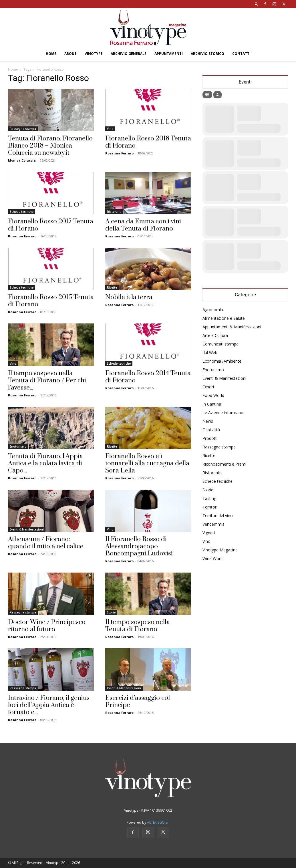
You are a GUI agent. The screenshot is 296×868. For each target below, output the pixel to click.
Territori (210, 507)
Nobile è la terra (129, 297)
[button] (257, 4)
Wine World (213, 558)
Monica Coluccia (22, 160)
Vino (110, 129)
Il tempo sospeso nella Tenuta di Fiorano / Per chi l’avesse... (47, 381)
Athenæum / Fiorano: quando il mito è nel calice (46, 543)
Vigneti (209, 533)
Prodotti (210, 438)
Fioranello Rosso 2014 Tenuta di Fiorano (148, 377)
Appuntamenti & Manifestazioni (232, 327)
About (70, 54)
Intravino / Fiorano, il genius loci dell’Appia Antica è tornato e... (49, 705)
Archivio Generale (129, 54)
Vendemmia (213, 524)
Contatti (241, 54)
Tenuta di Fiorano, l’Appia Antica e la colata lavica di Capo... (45, 463)
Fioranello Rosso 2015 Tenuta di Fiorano (51, 301)
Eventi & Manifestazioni (27, 529)
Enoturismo (18, 446)
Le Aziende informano (223, 413)
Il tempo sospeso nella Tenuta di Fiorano (138, 626)
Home (51, 54)
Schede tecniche (22, 212)
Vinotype (94, 54)
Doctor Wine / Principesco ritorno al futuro (47, 626)
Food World (213, 395)
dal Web (210, 352)
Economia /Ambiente (222, 361)
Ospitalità (211, 430)
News (208, 421)
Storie (111, 612)
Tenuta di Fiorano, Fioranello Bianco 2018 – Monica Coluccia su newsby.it (50, 146)
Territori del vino (218, 516)
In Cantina (212, 404)
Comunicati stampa (220, 344)
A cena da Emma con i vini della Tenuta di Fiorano (143, 225)
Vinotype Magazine (220, 550)
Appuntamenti (169, 54)
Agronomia (213, 310)
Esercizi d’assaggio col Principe (138, 702)
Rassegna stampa (23, 129)
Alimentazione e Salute (224, 318)
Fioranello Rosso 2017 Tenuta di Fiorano (51, 225)
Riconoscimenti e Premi (224, 464)
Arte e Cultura (215, 335)
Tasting (209, 498)
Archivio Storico (207, 54)
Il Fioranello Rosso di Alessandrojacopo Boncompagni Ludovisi (139, 546)
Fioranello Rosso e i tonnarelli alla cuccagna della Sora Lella (147, 463)
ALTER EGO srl (158, 822)
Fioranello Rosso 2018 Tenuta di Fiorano (148, 142)
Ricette (112, 287)
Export (208, 387)
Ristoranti (114, 212)
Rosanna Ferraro (119, 153)
